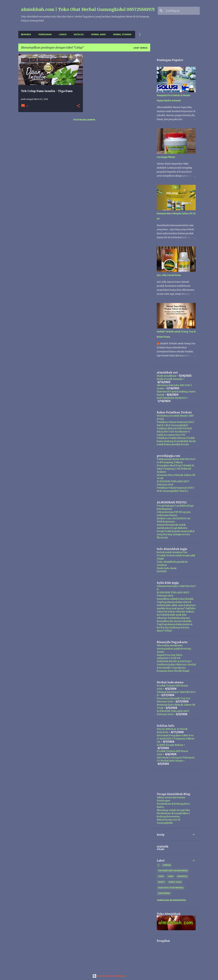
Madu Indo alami (167, 568)
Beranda (26, 34)
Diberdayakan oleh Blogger (109, 976)
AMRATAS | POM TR (169, 658)
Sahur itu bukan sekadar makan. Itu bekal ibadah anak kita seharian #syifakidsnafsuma (176, 615)
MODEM (162, 571)
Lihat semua (140, 48)
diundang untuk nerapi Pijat (173, 810)
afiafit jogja (175, 882)
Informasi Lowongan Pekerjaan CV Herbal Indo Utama (176, 759)
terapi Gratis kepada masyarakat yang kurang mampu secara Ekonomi (176, 534)
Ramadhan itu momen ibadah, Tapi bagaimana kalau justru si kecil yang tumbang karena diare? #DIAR (175, 626)
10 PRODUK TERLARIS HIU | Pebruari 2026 (173, 483)
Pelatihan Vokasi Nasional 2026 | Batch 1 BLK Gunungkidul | (176, 424)
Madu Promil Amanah (170, 379)
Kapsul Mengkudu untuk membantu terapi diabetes (172, 526)
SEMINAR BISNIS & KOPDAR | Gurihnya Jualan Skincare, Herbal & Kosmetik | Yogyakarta (176, 665)
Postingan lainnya (84, 120)
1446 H (171, 876)
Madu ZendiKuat (166, 376)
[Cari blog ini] (182, 11)
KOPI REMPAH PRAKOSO (172, 398)
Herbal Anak (98, 34)
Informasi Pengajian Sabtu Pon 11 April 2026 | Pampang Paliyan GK (176, 739)
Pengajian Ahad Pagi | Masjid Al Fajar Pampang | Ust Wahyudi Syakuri (175, 469)
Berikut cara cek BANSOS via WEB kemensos (174, 520)
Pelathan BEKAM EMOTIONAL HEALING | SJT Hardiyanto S (175, 430)
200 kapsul (182, 876)
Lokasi (63, 34)
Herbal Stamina (122, 34)
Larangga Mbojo (166, 157)
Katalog (79, 34)
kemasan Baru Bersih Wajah (173, 671)
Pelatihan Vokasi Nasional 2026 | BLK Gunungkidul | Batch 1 (176, 489)
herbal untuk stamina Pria (172, 552)
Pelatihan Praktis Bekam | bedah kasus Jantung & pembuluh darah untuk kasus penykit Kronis (176, 441)
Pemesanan (45, 34)
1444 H (161, 876)
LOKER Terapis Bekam (170, 745)
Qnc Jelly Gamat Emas (169, 275)
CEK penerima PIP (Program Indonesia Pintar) (174, 514)
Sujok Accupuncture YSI (171, 435)
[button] (78, 106)
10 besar (167, 865)
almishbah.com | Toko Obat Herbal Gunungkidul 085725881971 (88, 9)
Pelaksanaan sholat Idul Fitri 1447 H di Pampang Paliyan (176, 461)
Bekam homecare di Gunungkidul (168, 821)
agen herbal (164, 893)
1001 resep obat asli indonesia (173, 871)
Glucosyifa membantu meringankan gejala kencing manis (174, 649)
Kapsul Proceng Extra (169, 655)
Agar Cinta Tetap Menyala (171, 888)
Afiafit (161, 882)
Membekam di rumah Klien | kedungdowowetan (173, 815)
